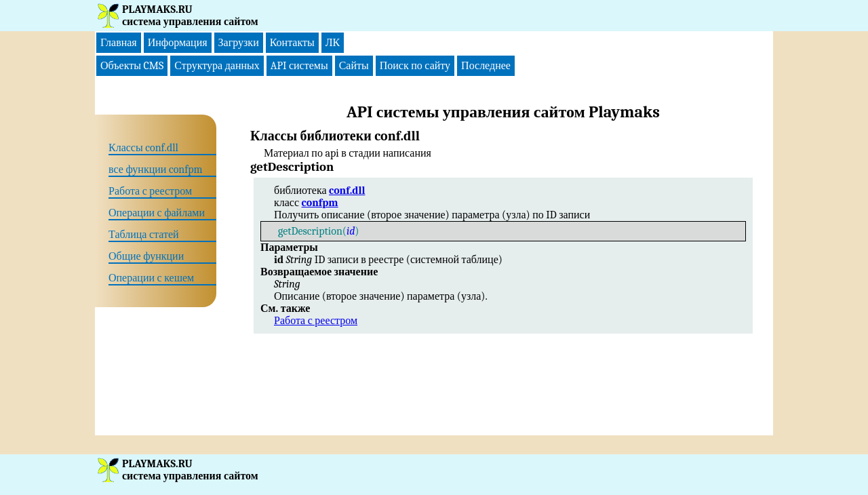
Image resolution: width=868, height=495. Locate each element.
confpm (320, 203)
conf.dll (347, 191)
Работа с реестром (316, 321)
